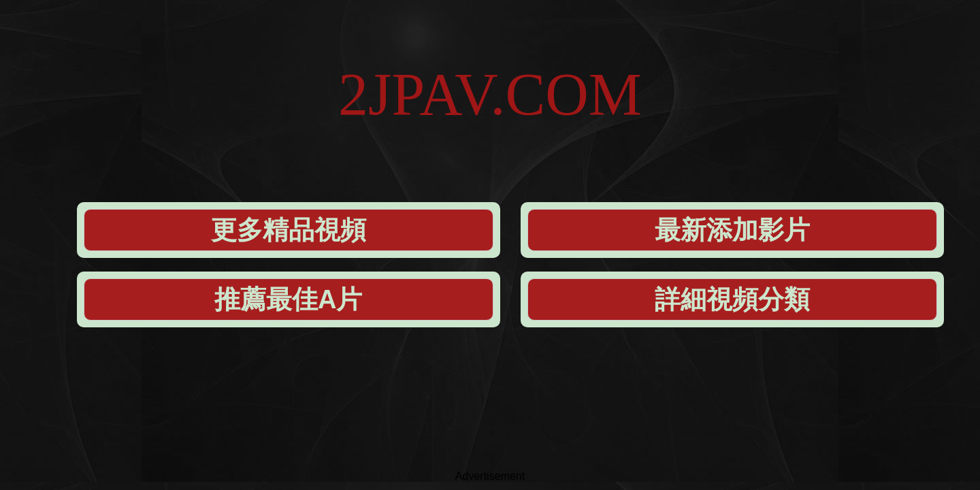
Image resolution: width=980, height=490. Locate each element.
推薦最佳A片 (600, 130)
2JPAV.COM (490, 54)
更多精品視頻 (229, 130)
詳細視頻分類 (785, 130)
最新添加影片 (414, 130)
